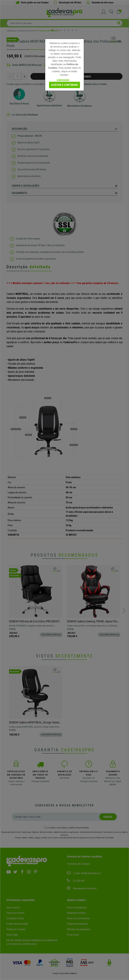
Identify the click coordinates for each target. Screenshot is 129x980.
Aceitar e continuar (64, 85)
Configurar (63, 80)
